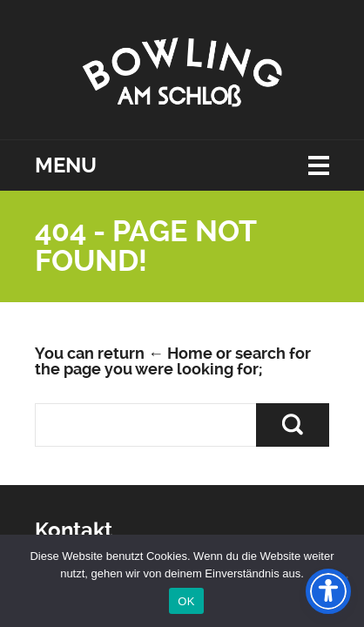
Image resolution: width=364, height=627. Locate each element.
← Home (180, 353)
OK (186, 601)
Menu (66, 165)
